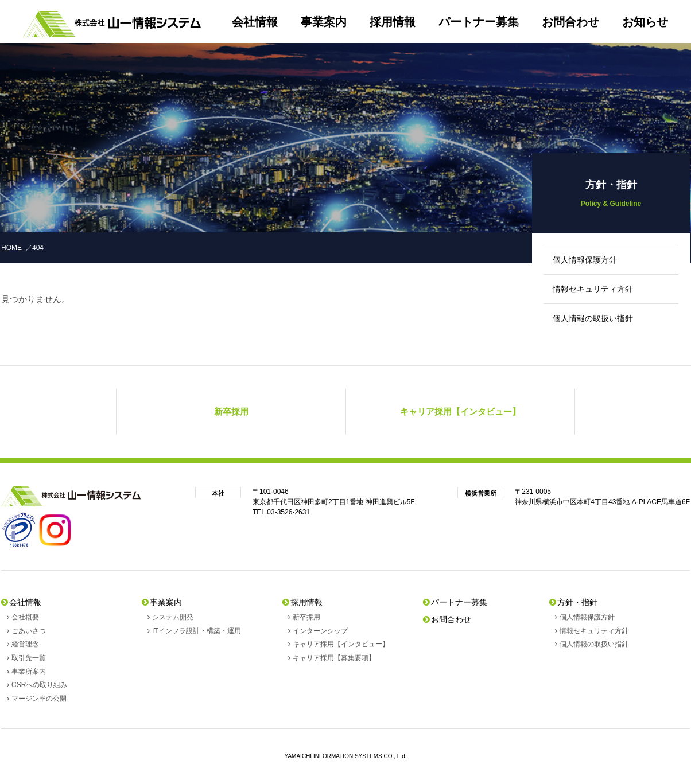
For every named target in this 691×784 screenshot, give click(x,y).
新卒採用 (306, 617)
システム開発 (173, 617)
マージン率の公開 (39, 699)
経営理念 (25, 644)
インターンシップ (320, 631)
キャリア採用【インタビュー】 (341, 644)
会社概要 (25, 617)
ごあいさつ (29, 631)
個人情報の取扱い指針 (593, 318)
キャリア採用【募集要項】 (334, 658)
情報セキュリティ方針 (593, 289)
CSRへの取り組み (39, 685)
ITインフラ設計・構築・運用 (197, 631)
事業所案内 (29, 672)
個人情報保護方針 (585, 260)
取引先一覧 (29, 658)
